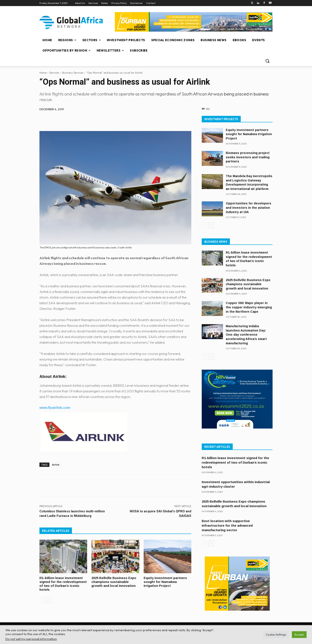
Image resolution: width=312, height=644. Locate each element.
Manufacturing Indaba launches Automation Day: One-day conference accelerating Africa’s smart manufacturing (246, 335)
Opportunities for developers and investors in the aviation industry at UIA (249, 208)
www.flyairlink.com (55, 408)
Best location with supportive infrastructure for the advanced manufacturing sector (227, 525)
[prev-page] (42, 599)
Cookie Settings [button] (276, 634)
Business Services (73, 73)
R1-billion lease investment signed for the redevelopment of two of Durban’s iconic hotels (61, 583)
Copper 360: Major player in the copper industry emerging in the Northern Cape (249, 307)
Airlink (56, 465)
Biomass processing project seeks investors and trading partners (248, 157)
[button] (267, 61)
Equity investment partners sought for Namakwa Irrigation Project (166, 582)
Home (43, 73)
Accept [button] (299, 634)
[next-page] (49, 599)
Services (54, 73)
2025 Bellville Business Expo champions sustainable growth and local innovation (114, 582)
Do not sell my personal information (31, 639)
